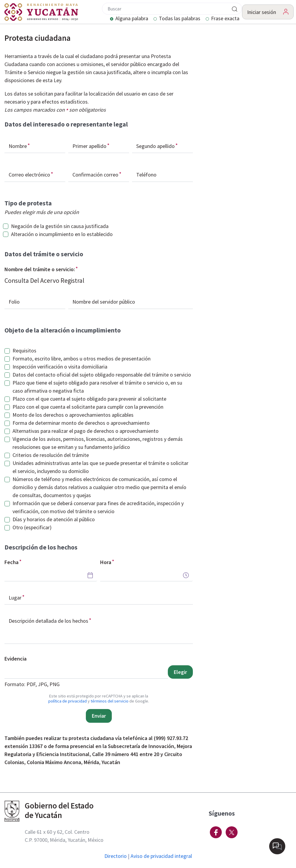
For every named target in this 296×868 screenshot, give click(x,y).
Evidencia (16, 659)
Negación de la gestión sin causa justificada (60, 226)
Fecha (11, 562)
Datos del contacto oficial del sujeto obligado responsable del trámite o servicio (102, 375)
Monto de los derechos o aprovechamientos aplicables (73, 415)
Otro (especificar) (32, 527)
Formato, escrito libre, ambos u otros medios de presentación (82, 359)
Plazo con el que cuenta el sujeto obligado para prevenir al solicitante (89, 399)
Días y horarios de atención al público (54, 519)
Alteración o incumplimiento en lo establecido (62, 234)
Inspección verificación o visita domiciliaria (60, 367)
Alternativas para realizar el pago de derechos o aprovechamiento (86, 431)
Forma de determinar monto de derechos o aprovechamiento (81, 423)
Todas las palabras (180, 19)
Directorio (116, 856)
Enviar (99, 716)
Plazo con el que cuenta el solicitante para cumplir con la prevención (88, 407)
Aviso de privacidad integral (161, 856)
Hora (106, 562)
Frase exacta (225, 19)
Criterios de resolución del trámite (51, 455)
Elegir (180, 672)
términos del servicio (110, 701)
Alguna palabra (132, 19)
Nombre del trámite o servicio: (40, 269)
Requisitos (24, 351)
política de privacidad (68, 701)
